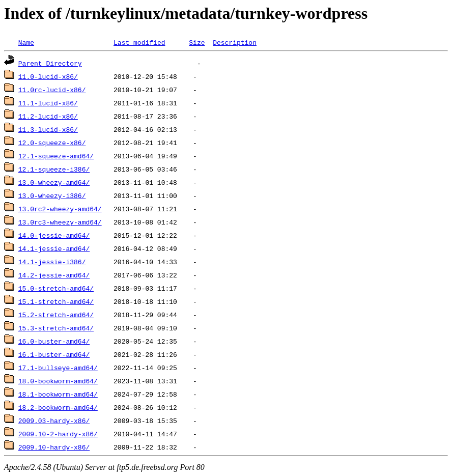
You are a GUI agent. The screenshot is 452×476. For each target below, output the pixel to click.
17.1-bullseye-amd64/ (58, 368)
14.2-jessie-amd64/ (54, 275)
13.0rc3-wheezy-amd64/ (60, 222)
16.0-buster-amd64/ (54, 341)
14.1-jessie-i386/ (52, 262)
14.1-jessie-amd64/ (54, 248)
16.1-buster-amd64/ (54, 354)
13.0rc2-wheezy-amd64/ (60, 209)
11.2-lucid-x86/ (48, 116)
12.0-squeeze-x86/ (52, 143)
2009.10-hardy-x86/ (54, 447)
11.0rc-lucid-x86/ (52, 90)
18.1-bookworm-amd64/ (58, 394)
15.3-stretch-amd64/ (56, 328)
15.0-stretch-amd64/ (56, 288)
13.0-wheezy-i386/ (52, 195)
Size (197, 42)
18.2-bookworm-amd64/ (58, 407)
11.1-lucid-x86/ (48, 103)
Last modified (139, 42)
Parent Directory (50, 63)
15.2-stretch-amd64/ (56, 315)
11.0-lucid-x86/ (48, 76)
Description (235, 42)
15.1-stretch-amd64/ (56, 301)
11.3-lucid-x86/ (48, 129)
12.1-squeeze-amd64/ (56, 156)
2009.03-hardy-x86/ (54, 421)
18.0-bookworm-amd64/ (58, 381)
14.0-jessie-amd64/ (54, 235)
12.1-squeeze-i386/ (54, 169)
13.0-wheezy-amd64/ (54, 182)
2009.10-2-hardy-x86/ (58, 434)
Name (26, 42)
